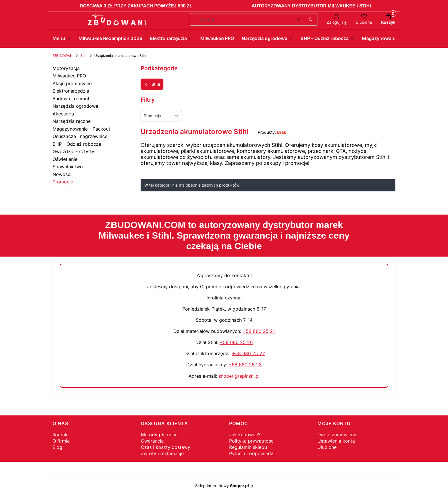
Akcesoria (63, 114)
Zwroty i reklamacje (162, 453)
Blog (57, 447)
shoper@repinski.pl (239, 376)
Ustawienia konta (336, 441)
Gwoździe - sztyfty (73, 151)
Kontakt (61, 435)
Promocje (63, 182)
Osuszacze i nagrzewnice (80, 136)
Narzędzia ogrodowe (75, 106)
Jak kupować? (245, 435)
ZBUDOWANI (63, 56)
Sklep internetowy (222, 486)
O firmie (61, 441)
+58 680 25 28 (245, 365)
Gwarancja (152, 441)
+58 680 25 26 (236, 342)
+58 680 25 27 (248, 353)
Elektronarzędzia (71, 91)
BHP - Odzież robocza (77, 144)
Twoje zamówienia (337, 435)
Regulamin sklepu (248, 447)
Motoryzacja (66, 68)
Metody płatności (160, 435)
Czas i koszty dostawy (166, 447)
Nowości (62, 174)
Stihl (84, 56)
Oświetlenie (65, 159)
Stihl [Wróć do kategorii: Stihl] (152, 84)
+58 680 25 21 (259, 331)
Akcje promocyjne (72, 83)
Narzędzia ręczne (72, 121)
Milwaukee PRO (69, 76)
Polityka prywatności (252, 441)
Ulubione (327, 447)
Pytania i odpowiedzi (252, 453)
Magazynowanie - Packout (81, 129)
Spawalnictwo (68, 167)
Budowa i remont (71, 99)
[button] (311, 19)
